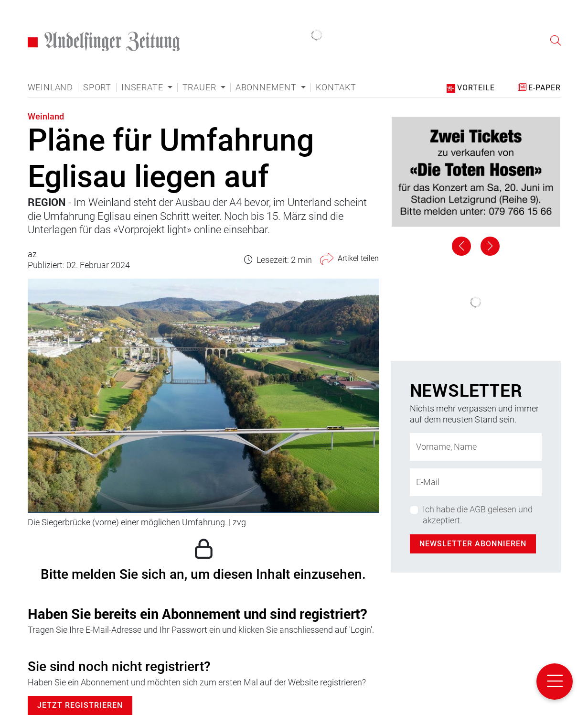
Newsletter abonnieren (473, 544)
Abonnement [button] (267, 87)
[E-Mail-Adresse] (476, 482)
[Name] (476, 447)
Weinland (50, 87)
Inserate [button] (143, 87)
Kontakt (336, 87)
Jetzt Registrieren (80, 705)
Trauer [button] (201, 87)
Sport (97, 87)
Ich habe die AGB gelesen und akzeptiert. (478, 515)
